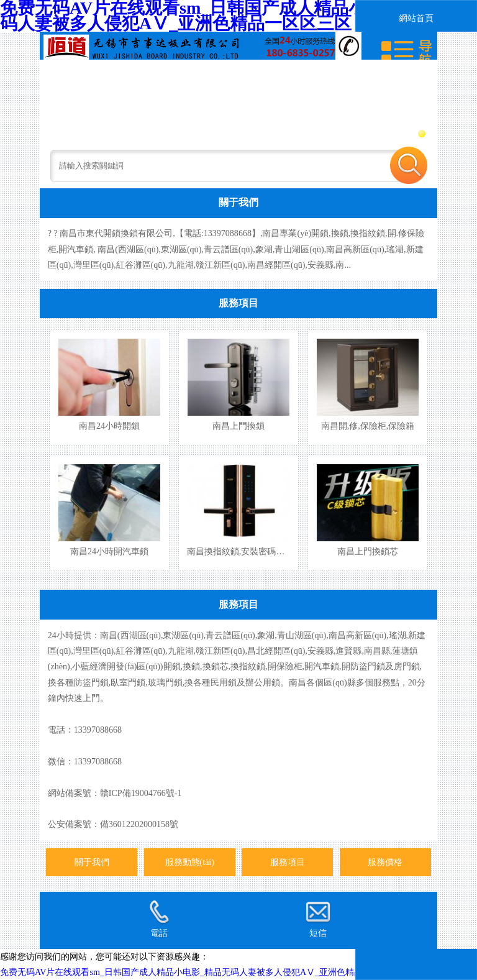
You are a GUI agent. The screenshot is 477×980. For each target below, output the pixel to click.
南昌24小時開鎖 (109, 426)
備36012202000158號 (139, 824)
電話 (159, 918)
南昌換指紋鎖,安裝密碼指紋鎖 (245, 551)
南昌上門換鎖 (238, 426)
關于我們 (238, 202)
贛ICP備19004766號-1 (141, 793)
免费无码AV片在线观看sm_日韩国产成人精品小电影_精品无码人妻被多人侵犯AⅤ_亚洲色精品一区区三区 (203, 972)
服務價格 (385, 862)
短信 (318, 918)
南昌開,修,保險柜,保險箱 (368, 426)
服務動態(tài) (190, 862)
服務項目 (238, 303)
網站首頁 (416, 18)
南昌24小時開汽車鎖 (109, 551)
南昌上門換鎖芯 (368, 551)
